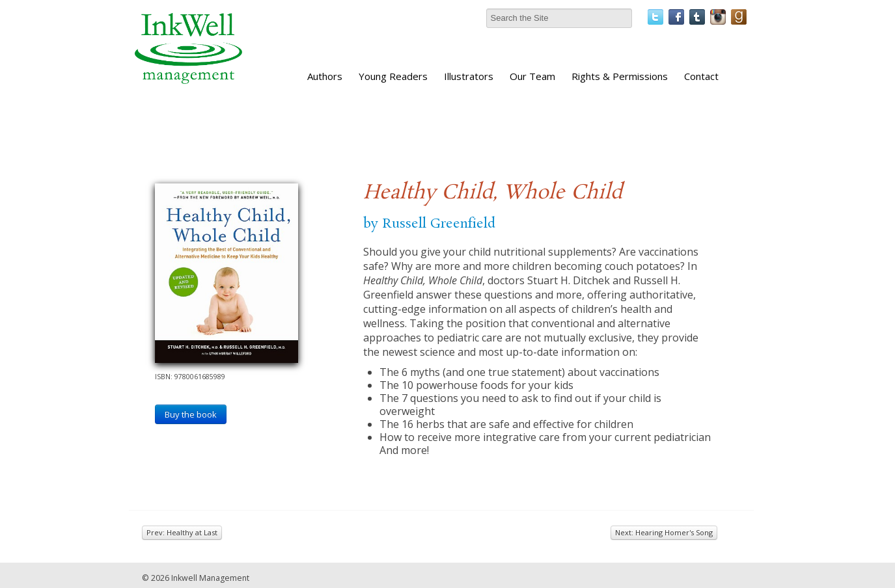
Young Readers (393, 76)
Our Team (532, 76)
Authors (325, 76)
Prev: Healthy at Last (182, 532)
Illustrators (469, 76)
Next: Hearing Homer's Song (664, 532)
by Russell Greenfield (429, 224)
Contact (701, 76)
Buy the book (191, 414)
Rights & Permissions (620, 76)
